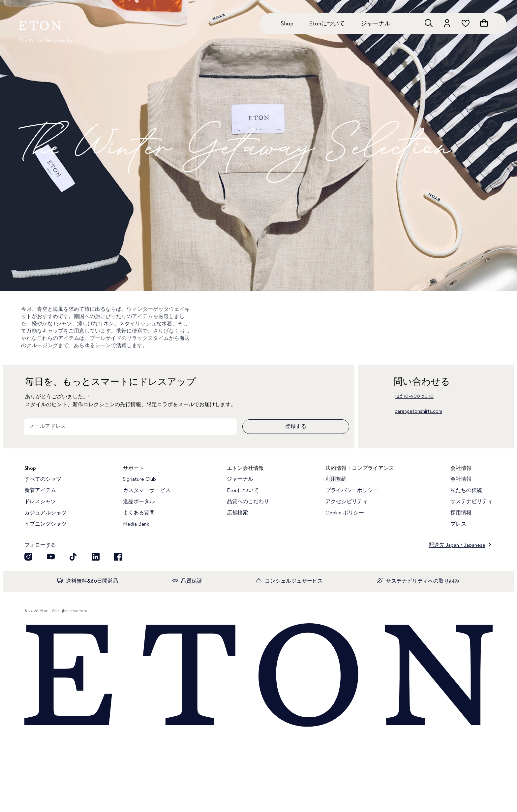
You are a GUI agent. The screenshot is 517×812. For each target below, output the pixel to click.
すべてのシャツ (43, 479)
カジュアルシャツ (46, 513)
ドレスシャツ (40, 502)
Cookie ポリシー (345, 513)
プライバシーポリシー (352, 491)
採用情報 (461, 513)
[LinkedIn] (96, 557)
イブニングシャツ (46, 524)
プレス (458, 524)
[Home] (258, 676)
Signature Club (139, 479)
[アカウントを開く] (447, 23)
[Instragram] (28, 557)
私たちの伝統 (466, 491)
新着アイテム (40, 491)
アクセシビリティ (347, 502)
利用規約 (336, 479)
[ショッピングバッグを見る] (484, 23)
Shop (287, 24)
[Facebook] (118, 557)
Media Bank (136, 524)
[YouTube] (51, 557)
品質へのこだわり (248, 502)
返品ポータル (139, 502)
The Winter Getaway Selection (47, 41)
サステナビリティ (471, 502)
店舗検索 (237, 513)
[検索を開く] (429, 23)
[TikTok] (73, 557)
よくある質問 (139, 513)
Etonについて (327, 24)
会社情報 (461, 479)
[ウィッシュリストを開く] (466, 23)
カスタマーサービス (147, 491)
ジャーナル (376, 24)
